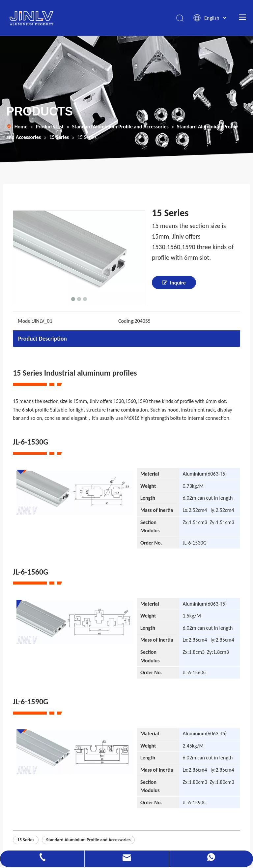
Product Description (42, 339)
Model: (25, 322)
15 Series (26, 840)
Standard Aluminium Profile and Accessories (88, 840)
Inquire (174, 283)
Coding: (126, 322)
